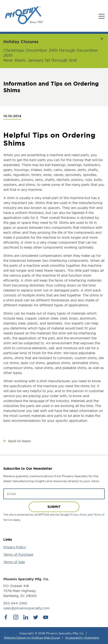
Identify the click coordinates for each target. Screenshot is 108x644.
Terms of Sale (14, 562)
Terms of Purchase (18, 554)
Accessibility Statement (82, 638)
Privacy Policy (79, 515)
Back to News (20, 441)
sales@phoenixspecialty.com (26, 608)
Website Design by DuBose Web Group (32, 638)
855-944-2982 (15, 603)
